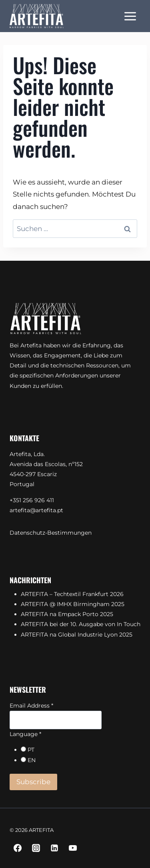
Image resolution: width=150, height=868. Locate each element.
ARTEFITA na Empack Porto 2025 (67, 614)
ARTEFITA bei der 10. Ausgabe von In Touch (81, 624)
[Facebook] (18, 848)
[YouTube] (73, 848)
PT (31, 750)
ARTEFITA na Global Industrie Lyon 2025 (77, 635)
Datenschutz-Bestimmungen (51, 533)
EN (32, 760)
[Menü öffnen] (130, 16)
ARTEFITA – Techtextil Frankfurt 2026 (72, 594)
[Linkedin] (54, 848)
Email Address (31, 706)
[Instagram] (36, 848)
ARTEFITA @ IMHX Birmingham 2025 (73, 604)
